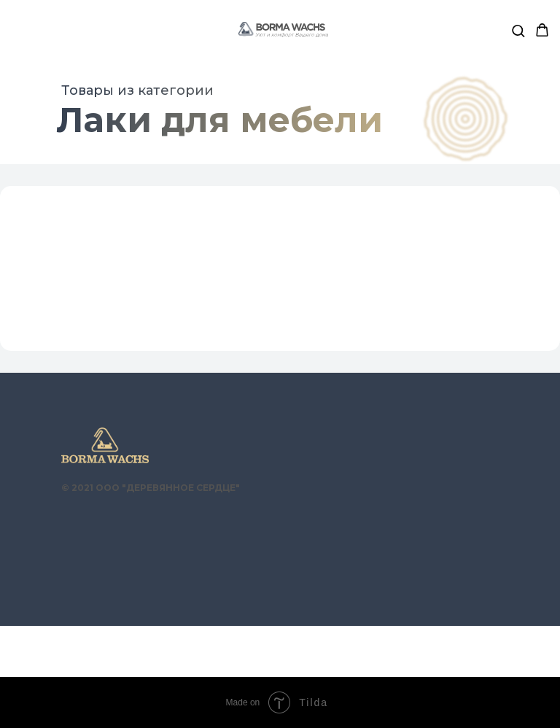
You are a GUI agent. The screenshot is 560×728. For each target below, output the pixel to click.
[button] (518, 30)
